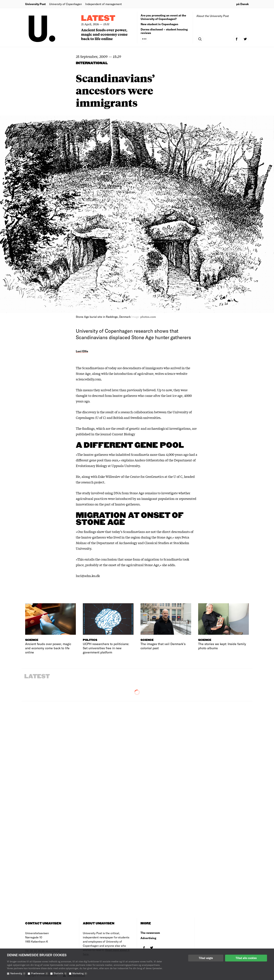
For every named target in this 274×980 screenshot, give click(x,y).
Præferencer (40, 973)
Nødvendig (18, 973)
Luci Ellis (82, 351)
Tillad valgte (206, 958)
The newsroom (150, 933)
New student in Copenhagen (159, 24)
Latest (98, 18)
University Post (35, 4)
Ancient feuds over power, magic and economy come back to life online (104, 34)
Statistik (60, 973)
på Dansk (243, 4)
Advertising (148, 938)
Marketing (80, 973)
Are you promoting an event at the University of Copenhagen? (163, 17)
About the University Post (213, 16)
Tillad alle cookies (246, 958)
